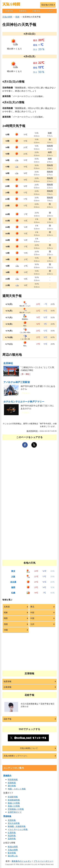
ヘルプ (50, 11)
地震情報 (23, 11)
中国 (32, 618)
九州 (32, 624)
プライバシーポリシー (43, 861)
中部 (32, 613)
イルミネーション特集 (18, 829)
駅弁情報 (12, 853)
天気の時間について (29, 748)
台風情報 (36, 11)
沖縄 (6, 630)
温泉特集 (12, 839)
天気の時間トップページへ (15, 756)
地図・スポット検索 (17, 789)
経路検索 (12, 783)
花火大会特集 (14, 823)
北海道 (7, 607)
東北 (32, 607)
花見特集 (12, 820)
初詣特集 (12, 836)
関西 (17, 17)
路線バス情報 (14, 803)
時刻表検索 (13, 780)
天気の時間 (7, 17)
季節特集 (7, 816)
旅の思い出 (13, 856)
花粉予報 (8, 719)
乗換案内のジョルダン (22, 861)
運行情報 (12, 786)
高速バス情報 (14, 806)
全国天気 (9, 11)
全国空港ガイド (15, 812)
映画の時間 (13, 847)
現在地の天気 (47, 5)
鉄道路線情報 (14, 800)
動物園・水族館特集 (17, 826)
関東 (6, 613)
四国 (6, 624)
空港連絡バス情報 (16, 809)
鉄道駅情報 (13, 797)
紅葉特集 (12, 833)
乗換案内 (7, 776)
